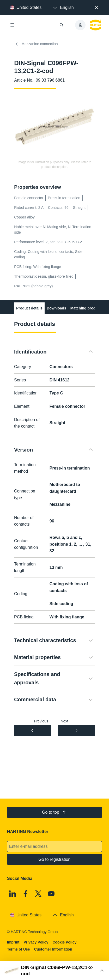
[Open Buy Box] (54, 971)
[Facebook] (26, 894)
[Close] (96, 8)
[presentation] (63, 8)
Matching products (87, 308)
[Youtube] (51, 894)
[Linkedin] (13, 894)
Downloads (56, 308)
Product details (29, 308)
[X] (38, 894)
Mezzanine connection (36, 44)
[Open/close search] (62, 25)
